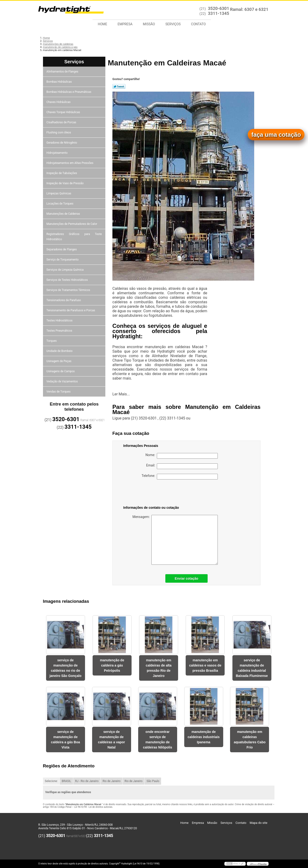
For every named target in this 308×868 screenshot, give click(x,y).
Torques (52, 341)
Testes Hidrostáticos (60, 321)
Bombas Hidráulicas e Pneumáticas (69, 92)
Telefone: (180, 477)
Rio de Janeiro (111, 781)
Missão (149, 24)
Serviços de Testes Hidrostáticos (68, 280)
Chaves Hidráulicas (59, 102)
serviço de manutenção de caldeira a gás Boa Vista (66, 740)
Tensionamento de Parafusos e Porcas (71, 310)
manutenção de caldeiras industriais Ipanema (203, 737)
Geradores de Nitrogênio (62, 143)
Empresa (125, 24)
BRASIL (66, 781)
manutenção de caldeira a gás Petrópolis (112, 665)
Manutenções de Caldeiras (64, 214)
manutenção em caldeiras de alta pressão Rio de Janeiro (159, 668)
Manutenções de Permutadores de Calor (72, 224)
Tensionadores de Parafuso (64, 300)
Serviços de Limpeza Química (65, 270)
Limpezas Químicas (59, 193)
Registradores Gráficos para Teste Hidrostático (74, 237)
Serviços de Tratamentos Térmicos (69, 290)
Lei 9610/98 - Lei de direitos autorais (93, 807)
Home (103, 24)
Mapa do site (259, 823)
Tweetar (119, 86)
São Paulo (153, 781)
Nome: (182, 456)
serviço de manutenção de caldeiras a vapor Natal (111, 740)
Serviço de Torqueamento (63, 260)
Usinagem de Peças (59, 361)
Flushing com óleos (59, 133)
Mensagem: (175, 540)
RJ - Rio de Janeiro (87, 781)
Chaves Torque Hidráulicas (64, 112)
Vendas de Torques (59, 392)
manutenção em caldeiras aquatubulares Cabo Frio (250, 740)
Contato (198, 24)
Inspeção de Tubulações (62, 173)
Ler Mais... (121, 394)
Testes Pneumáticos (60, 331)
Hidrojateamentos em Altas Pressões (70, 163)
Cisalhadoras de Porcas (62, 122)
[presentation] (153, 493)
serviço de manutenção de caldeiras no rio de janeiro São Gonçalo (65, 668)
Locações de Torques (60, 204)
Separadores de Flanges (62, 249)
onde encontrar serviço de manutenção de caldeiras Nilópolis (158, 740)
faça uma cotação (276, 135)
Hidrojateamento (57, 153)
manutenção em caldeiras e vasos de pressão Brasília (205, 665)
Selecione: (51, 781)
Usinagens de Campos (61, 371)
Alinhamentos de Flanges (63, 72)
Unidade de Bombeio (60, 351)
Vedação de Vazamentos (63, 381)
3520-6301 (218, 8)
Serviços (173, 24)
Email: (182, 466)
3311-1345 (218, 13)
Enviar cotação (187, 578)
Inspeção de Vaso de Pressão (66, 183)
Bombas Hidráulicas (60, 82)
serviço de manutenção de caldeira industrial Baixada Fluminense (252, 668)
